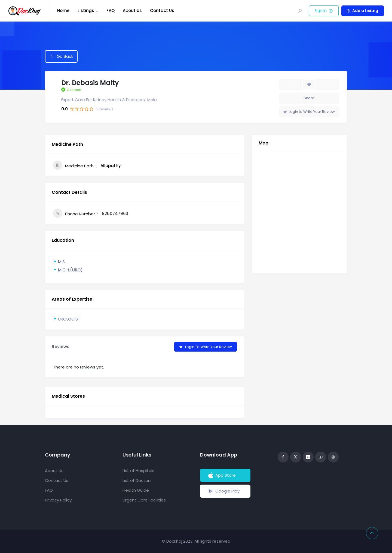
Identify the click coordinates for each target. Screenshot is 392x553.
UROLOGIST (69, 319)
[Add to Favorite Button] (309, 84)
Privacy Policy (58, 500)
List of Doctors (137, 480)
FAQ (111, 10)
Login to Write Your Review (309, 112)
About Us (132, 10)
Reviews (104, 109)
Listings (86, 10)
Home (63, 10)
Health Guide (136, 490)
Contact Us (162, 10)
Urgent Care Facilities (144, 500)
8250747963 (115, 214)
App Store (221, 475)
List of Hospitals (138, 471)
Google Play (223, 491)
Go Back (61, 56)
